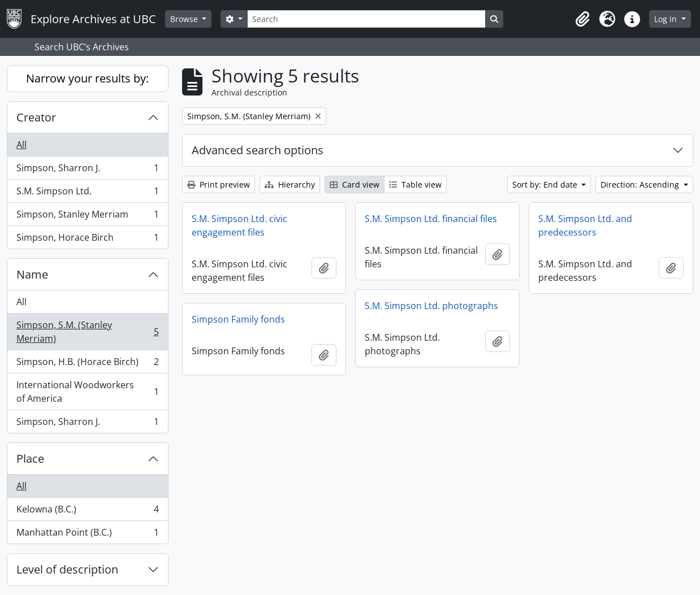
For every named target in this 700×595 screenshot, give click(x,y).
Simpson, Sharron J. (87, 170)
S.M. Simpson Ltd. (87, 194)
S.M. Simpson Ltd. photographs (431, 306)
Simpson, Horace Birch (87, 240)
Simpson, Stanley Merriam (87, 217)
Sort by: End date (546, 184)
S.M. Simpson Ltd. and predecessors (585, 225)
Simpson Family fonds (238, 319)
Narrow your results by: (87, 78)
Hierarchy (290, 184)
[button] (582, 19)
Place (30, 459)
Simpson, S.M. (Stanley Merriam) (87, 332)
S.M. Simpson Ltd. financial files (431, 219)
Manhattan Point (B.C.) (87, 535)
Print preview (219, 184)
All (21, 145)
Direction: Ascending (641, 184)
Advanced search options (258, 150)
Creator (36, 117)
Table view (415, 184)
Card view (355, 184)
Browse (185, 19)
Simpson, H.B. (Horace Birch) (87, 364)
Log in (667, 19)
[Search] (366, 19)
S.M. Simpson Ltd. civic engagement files (239, 225)
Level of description (67, 569)
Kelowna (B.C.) (87, 512)
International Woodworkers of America (87, 392)
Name (32, 274)
